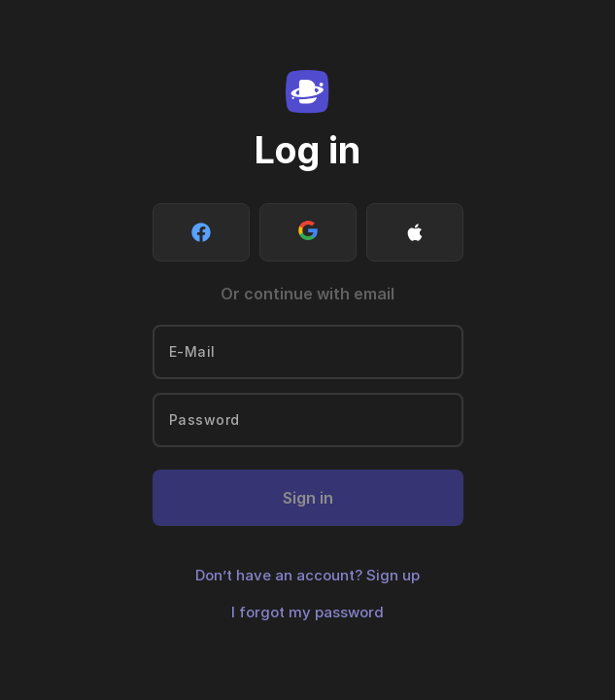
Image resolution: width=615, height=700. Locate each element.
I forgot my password (307, 612)
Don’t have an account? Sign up (307, 575)
